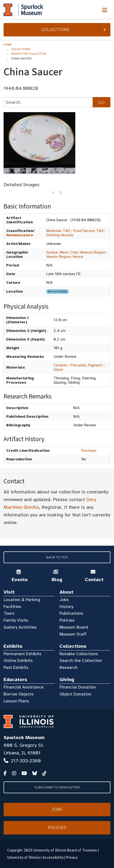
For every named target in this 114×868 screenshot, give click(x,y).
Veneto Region (58, 257)
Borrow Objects (19, 694)
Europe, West (57, 252)
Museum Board (74, 627)
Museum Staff (73, 634)
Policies (67, 620)
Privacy (72, 857)
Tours (9, 613)
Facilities (12, 607)
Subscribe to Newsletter (57, 787)
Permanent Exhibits (22, 654)
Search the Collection (29, 54)
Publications (71, 613)
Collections (74, 30)
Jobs (64, 600)
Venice (78, 257)
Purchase (89, 451)
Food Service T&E (88, 231)
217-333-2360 (26, 761)
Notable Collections (79, 654)
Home (8, 45)
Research (69, 667)
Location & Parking (22, 600)
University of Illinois (24, 857)
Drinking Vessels (60, 235)
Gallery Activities (20, 627)
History (66, 607)
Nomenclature (20, 235)
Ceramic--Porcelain (70, 365)
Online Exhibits (18, 660)
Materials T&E (58, 231)
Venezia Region (93, 252)
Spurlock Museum (24, 738)
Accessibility (53, 857)
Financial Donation (78, 687)
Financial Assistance (24, 687)
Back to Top (57, 557)
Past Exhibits (16, 667)
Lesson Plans (16, 701)
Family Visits (16, 620)
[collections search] (48, 102)
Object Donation (75, 694)
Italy (74, 252)
